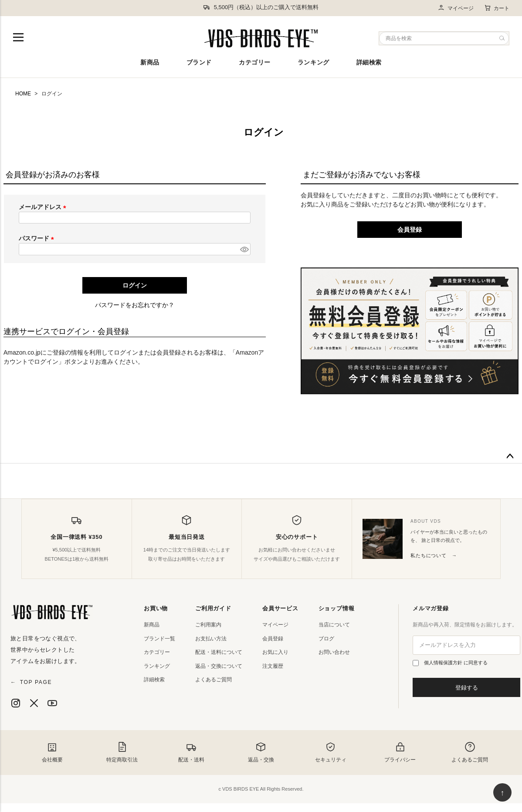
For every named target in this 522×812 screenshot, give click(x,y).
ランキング (314, 62)
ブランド (199, 62)
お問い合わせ (334, 652)
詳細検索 (369, 62)
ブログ (326, 639)
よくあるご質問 (214, 680)
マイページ (456, 8)
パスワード (38, 238)
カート (497, 8)
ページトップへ (510, 457)
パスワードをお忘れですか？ (135, 305)
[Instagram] (16, 703)
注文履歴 (273, 666)
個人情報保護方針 (444, 663)
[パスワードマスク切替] (244, 249)
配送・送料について (219, 652)
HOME (23, 94)
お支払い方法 (211, 639)
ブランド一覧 (159, 639)
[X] (34, 703)
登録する (467, 688)
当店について (334, 625)
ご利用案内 (208, 625)
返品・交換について (219, 666)
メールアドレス (44, 207)
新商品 (150, 62)
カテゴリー (255, 62)
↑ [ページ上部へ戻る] (503, 793)
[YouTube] (52, 703)
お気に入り (275, 652)
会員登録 (273, 639)
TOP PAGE (31, 682)
